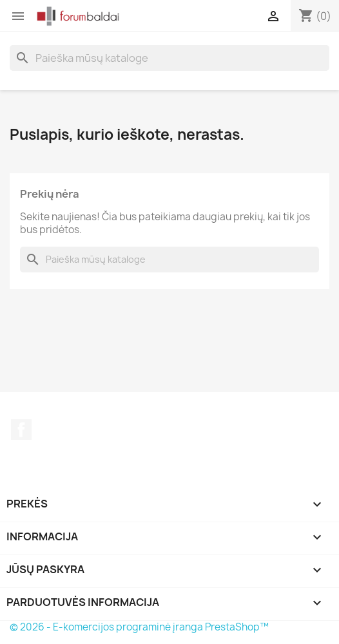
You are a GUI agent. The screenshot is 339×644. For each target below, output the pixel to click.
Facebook (21, 430)
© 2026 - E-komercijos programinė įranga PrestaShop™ (139, 627)
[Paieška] (169, 58)
